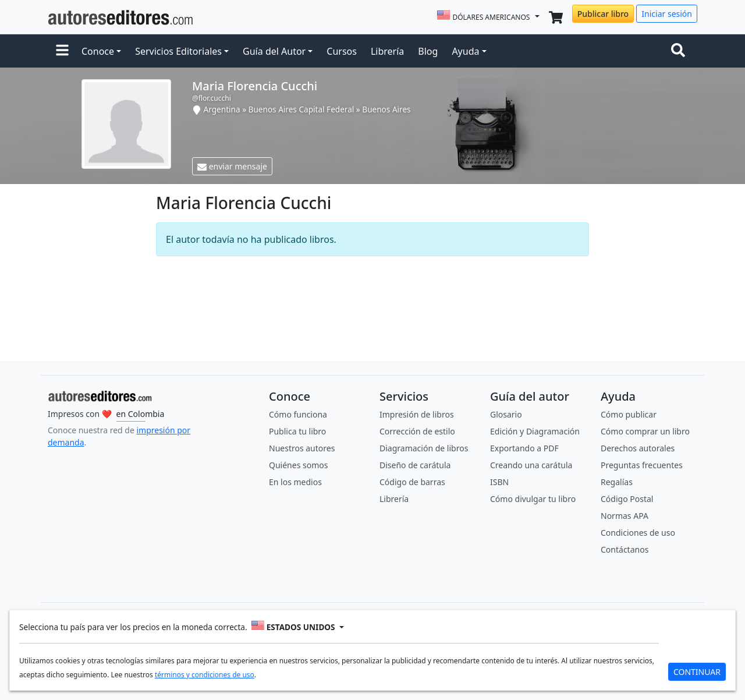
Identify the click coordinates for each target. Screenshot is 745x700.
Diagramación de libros (424, 448)
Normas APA (625, 516)
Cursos (342, 51)
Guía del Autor (274, 51)
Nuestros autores (302, 448)
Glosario (506, 414)
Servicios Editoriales (178, 51)
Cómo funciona (298, 414)
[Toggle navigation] (680, 51)
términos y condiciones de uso (205, 675)
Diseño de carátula (415, 465)
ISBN (499, 482)
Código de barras (412, 482)
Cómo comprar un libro (645, 431)
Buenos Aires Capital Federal (301, 109)
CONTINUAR (697, 672)
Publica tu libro (297, 431)
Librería (387, 51)
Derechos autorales (638, 448)
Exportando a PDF (524, 448)
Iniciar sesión (667, 14)
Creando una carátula (531, 465)
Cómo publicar (629, 414)
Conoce (98, 51)
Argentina (222, 109)
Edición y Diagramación (535, 431)
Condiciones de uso (638, 533)
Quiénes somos (298, 465)
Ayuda (465, 51)
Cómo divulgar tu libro (533, 499)
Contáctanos (625, 549)
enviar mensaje (232, 166)
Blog (428, 51)
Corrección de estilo (417, 431)
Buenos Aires (386, 109)
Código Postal (627, 499)
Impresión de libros (417, 414)
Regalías (617, 482)
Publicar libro (603, 14)
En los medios (295, 482)
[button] (62, 51)
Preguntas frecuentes (642, 465)
